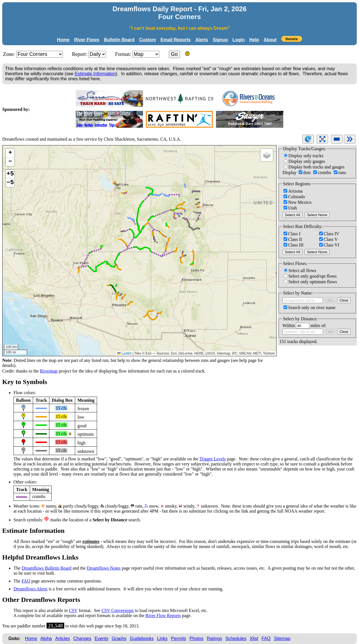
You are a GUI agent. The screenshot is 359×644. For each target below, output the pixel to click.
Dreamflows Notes (103, 568)
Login (239, 40)
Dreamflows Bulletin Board (47, 568)
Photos (197, 639)
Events (101, 639)
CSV (73, 610)
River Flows (87, 40)
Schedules (236, 639)
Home (63, 40)
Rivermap (49, 371)
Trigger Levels (213, 459)
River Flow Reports (163, 616)
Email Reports (176, 40)
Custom (148, 40)
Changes (82, 639)
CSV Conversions (118, 610)
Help (254, 40)
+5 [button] (10, 174)
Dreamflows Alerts (30, 589)
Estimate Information (95, 74)
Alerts (202, 40)
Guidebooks (142, 639)
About (270, 40)
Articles (63, 639)
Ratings (214, 639)
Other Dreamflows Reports (41, 600)
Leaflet (124, 353)
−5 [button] (10, 183)
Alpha (46, 639)
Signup (220, 40)
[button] (10, 153)
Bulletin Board (119, 40)
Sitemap (282, 639)
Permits (178, 639)
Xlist (254, 639)
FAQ (26, 581)
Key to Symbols (25, 382)
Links (162, 639)
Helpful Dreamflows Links (40, 557)
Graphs (119, 639)
